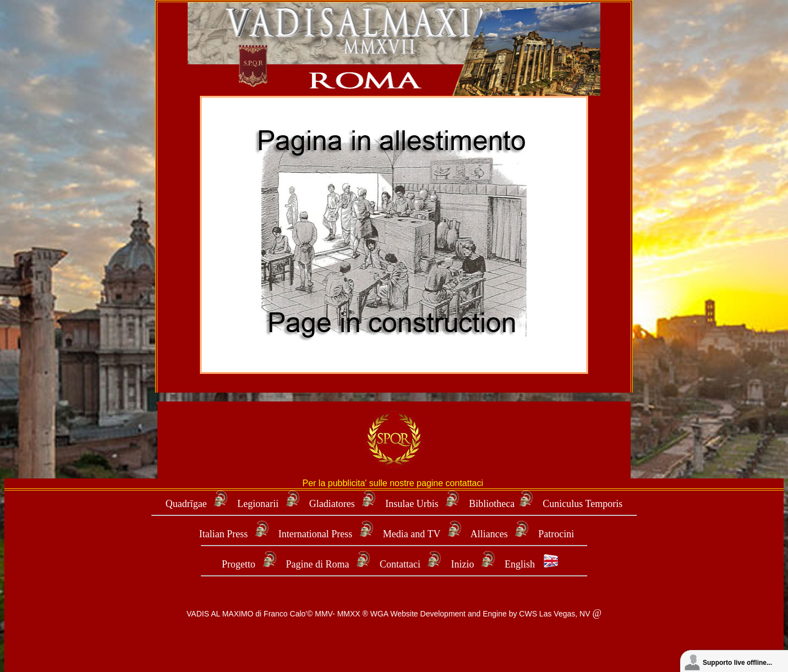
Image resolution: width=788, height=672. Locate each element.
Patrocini (556, 534)
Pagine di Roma (318, 564)
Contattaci (400, 564)
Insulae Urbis (412, 504)
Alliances (490, 534)
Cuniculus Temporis (582, 504)
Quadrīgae (187, 504)
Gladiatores (332, 504)
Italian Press (223, 534)
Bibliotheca (492, 504)
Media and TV (412, 534)
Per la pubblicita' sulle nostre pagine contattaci (394, 483)
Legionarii (259, 504)
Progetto (239, 564)
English (520, 564)
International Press (315, 534)
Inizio (462, 564)
